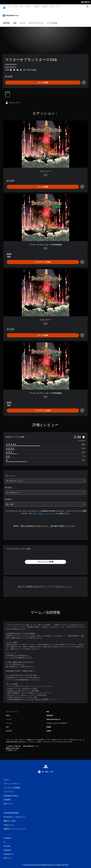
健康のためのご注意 (12, 746)
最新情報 (45, 7)
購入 (52, 7)
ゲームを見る (52, 21)
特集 (15, 21)
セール (23, 21)
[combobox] (45, 479)
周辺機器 (36, 7)
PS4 (21, 7)
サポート (59, 7)
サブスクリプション (36, 21)
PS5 (16, 7)
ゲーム (9, 7)
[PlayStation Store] (11, 13)
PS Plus (28, 7)
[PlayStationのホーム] (4, 7)
